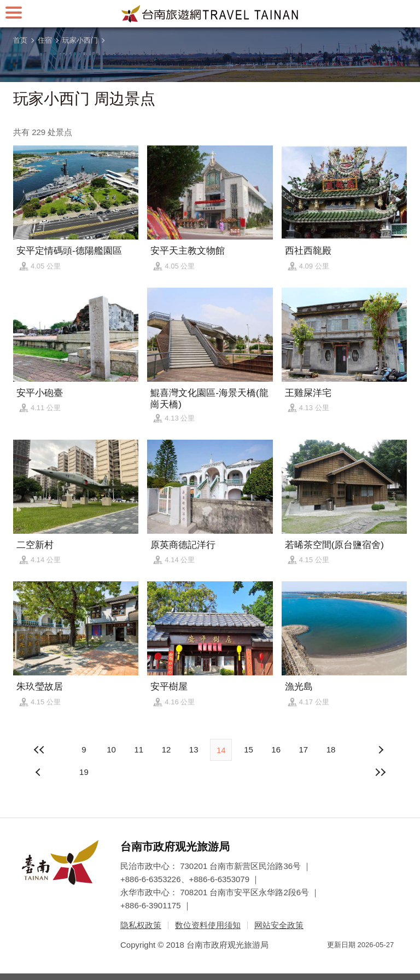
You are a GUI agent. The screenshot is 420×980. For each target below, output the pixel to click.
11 (139, 749)
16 (276, 749)
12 (167, 749)
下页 (39, 772)
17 (303, 749)
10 (111, 749)
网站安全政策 (279, 925)
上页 (381, 750)
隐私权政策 (141, 925)
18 (331, 749)
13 (194, 749)
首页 (20, 40)
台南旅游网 (210, 14)
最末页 (381, 772)
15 (249, 749)
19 (84, 772)
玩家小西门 (80, 40)
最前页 (39, 750)
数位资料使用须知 (208, 925)
